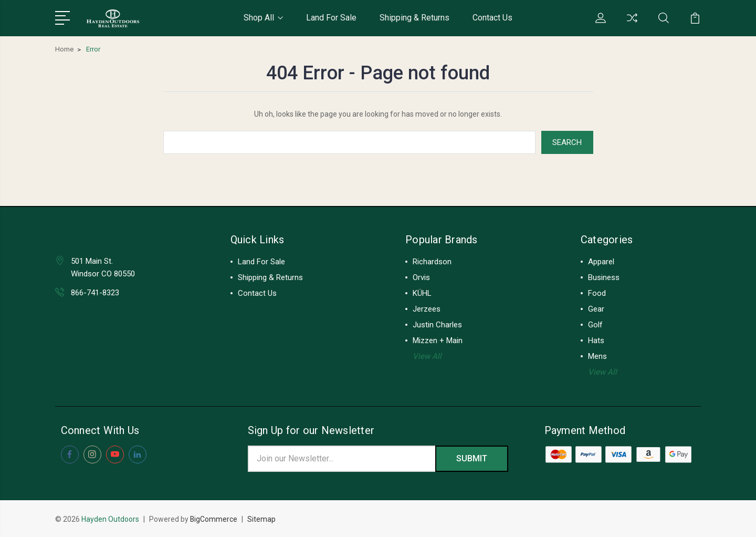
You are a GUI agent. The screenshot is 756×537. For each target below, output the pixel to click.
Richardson (432, 262)
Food (597, 293)
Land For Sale (331, 18)
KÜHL (422, 293)
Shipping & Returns (414, 18)
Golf (595, 325)
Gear (596, 309)
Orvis (421, 277)
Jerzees (427, 309)
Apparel (601, 262)
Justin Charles (437, 325)
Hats (596, 340)
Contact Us (492, 18)
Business (604, 277)
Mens (597, 356)
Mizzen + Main (438, 340)
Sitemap (262, 519)
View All (427, 356)
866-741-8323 (95, 293)
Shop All (263, 18)
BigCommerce (214, 519)
